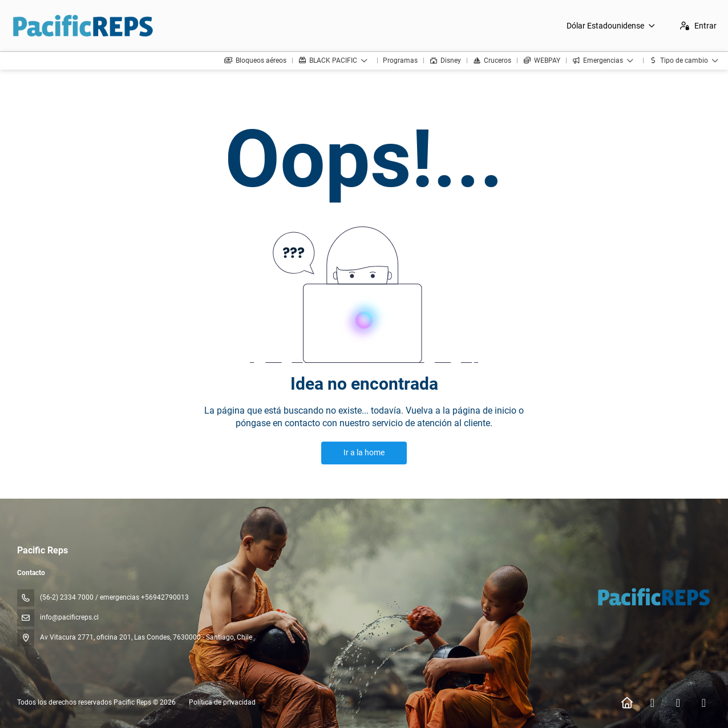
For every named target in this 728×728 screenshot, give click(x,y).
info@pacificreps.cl (69, 617)
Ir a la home (364, 452)
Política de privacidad (222, 702)
